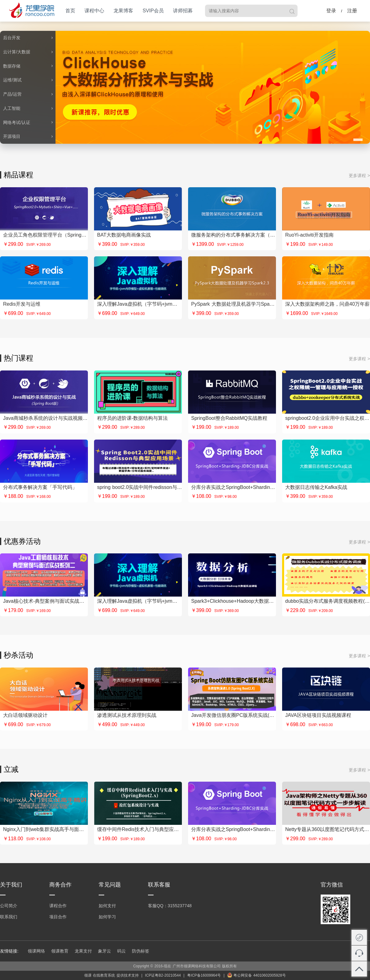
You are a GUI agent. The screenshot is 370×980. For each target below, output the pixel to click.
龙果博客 (123, 11)
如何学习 (107, 917)
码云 (121, 951)
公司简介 (9, 906)
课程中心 (94, 11)
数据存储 (12, 66)
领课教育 (60, 951)
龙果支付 (83, 951)
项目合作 (58, 917)
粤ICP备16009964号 (204, 975)
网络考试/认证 (17, 122)
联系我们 (9, 917)
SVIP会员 (153, 11)
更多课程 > (359, 176)
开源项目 (12, 136)
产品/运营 (12, 94)
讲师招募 (183, 11)
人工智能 (12, 108)
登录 (331, 11)
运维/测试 (12, 80)
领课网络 (36, 951)
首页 (70, 11)
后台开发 (12, 38)
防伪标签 (141, 951)
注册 (352, 11)
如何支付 (107, 906)
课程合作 (58, 906)
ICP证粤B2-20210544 (163, 975)
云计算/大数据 (17, 52)
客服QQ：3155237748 (170, 906)
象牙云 (105, 951)
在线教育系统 (104, 975)
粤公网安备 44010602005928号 (257, 975)
